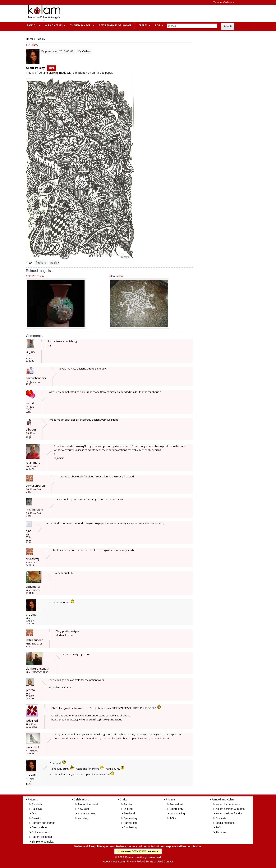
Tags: (29, 262)
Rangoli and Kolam (223, 799)
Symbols (37, 804)
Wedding (83, 818)
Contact (168, 861)
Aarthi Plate (131, 823)
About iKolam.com (114, 861)
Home (30, 39)
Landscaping (177, 813)
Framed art (176, 804)
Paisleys (37, 809)
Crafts (143, 25)
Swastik (36, 818)
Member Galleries (223, 2)
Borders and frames (43, 823)
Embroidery (131, 818)
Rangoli (32, 25)
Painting (129, 804)
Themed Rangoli (80, 25)
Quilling (128, 809)
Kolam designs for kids (229, 813)
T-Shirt (174, 818)
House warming (87, 813)
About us (221, 832)
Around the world (88, 804)
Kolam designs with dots (230, 809)
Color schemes (41, 832)
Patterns (33, 799)
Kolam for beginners (228, 804)
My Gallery (84, 51)
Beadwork (130, 813)
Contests (221, 818)
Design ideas (39, 827)
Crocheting (130, 827)
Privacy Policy (135, 861)
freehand (41, 262)
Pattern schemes (42, 837)
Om (34, 813)
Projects (171, 799)
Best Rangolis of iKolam (114, 25)
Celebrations (81, 799)
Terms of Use (154, 861)
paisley (55, 262)
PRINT (52, 68)
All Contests (53, 25)
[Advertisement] (135, 13)
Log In (159, 25)
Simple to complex (43, 842)
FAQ (218, 827)
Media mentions (225, 823)
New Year (83, 809)
